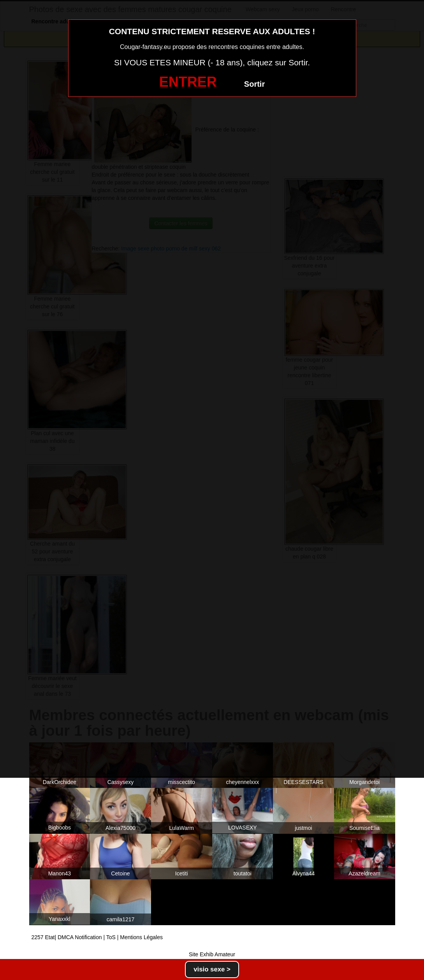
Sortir (254, 84)
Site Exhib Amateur (212, 954)
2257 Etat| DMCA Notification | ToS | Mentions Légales (97, 937)
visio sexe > (212, 969)
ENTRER (188, 82)
